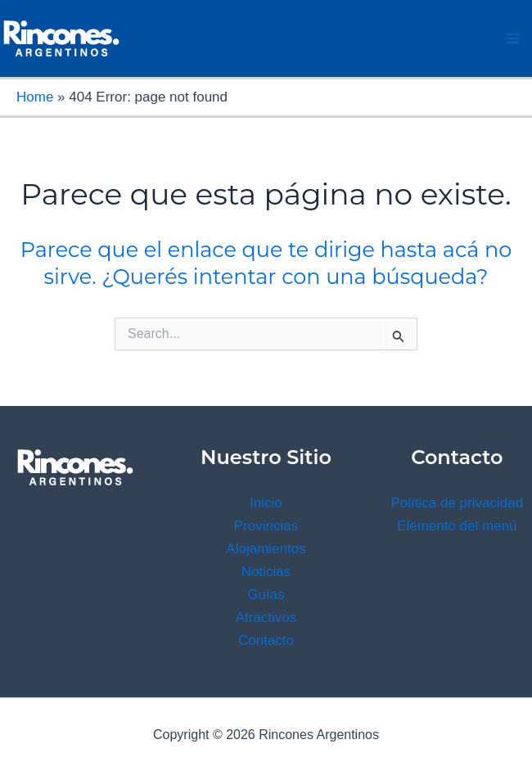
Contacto (266, 640)
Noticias (266, 572)
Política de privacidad (458, 503)
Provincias (266, 526)
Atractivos (266, 618)
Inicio (266, 503)
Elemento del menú (457, 526)
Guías (266, 595)
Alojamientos (266, 549)
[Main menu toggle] (514, 38)
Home (35, 97)
